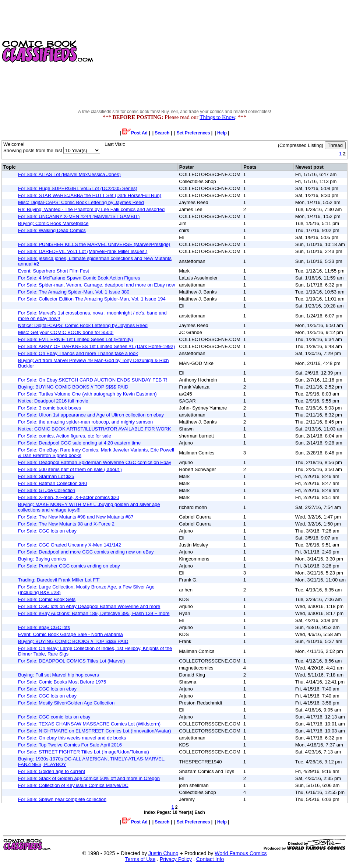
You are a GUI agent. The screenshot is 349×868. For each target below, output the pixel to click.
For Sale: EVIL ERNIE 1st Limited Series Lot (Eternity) (75, 339)
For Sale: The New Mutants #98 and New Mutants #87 (76, 517)
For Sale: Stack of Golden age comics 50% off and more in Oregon (89, 778)
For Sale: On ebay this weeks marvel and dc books (72, 738)
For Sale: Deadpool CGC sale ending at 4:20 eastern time (79, 443)
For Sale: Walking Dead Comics (52, 230)
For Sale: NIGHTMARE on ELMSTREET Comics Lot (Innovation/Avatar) (95, 731)
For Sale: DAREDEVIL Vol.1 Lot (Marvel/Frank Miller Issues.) (83, 251)
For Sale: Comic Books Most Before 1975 (62, 682)
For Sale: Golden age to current (52, 771)
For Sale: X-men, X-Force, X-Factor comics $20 (69, 497)
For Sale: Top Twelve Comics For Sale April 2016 (70, 745)
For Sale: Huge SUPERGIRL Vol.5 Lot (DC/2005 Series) (78, 188)
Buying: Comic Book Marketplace (53, 223)
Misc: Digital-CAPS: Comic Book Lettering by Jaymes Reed (81, 202)
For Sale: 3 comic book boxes (50, 408)
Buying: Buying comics (42, 559)
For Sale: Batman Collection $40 (52, 483)
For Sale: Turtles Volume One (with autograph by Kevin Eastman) (87, 394)
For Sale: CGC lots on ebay (47, 531)
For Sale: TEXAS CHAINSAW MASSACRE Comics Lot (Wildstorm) (89, 724)
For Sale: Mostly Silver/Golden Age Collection (66, 703)
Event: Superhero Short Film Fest (54, 271)
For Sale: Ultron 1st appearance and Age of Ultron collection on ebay (91, 415)
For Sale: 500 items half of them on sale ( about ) (70, 469)
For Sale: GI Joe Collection (47, 490)
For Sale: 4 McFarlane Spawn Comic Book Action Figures (79, 278)
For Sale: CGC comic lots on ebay (54, 717)
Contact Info (210, 859)
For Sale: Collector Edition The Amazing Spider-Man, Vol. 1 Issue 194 (92, 299)
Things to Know (217, 117)
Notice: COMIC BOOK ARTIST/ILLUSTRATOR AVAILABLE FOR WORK (95, 429)
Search (162, 133)
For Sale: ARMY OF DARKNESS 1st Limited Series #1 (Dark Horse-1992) (96, 346)
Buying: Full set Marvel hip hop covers (59, 675)
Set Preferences (193, 133)
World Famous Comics (241, 853)
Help (222, 133)
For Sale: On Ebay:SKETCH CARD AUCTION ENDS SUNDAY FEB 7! (93, 380)
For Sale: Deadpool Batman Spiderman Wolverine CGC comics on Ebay (95, 462)
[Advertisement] (222, 52)
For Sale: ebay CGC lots (44, 627)
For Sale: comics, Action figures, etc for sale (65, 436)
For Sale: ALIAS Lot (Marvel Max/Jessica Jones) (69, 174)
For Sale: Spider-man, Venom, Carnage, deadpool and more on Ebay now (96, 285)
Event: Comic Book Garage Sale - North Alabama (70, 634)
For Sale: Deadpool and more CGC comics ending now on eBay (86, 552)
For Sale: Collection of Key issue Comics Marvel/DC (73, 785)
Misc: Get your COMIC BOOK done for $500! (66, 332)
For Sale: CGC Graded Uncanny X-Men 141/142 (70, 545)
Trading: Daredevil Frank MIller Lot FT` (59, 580)
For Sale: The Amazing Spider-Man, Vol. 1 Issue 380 (74, 292)
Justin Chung (163, 853)
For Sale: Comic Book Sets (47, 599)
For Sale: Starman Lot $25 (46, 476)
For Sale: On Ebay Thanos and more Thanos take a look (78, 353)
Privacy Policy (176, 859)
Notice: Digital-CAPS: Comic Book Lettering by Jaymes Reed (83, 325)
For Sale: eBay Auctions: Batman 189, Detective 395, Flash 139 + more (94, 613)
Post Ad (135, 133)
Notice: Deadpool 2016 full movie (53, 401)
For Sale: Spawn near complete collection (62, 799)
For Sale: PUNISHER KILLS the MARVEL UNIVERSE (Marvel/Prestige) (94, 244)
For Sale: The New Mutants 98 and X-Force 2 (66, 524)
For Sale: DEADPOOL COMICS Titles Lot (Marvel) (72, 661)
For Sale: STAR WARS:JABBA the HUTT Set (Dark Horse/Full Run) (90, 195)
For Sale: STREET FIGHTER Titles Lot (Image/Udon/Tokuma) (84, 752)
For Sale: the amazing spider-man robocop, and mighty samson (85, 422)
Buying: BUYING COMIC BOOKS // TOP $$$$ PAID (73, 387)
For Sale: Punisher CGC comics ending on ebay (69, 566)
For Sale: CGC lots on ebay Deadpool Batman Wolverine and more (89, 606)
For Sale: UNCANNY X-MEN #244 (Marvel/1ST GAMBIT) (79, 216)
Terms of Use (140, 859)
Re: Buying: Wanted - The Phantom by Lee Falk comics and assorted (91, 209)
